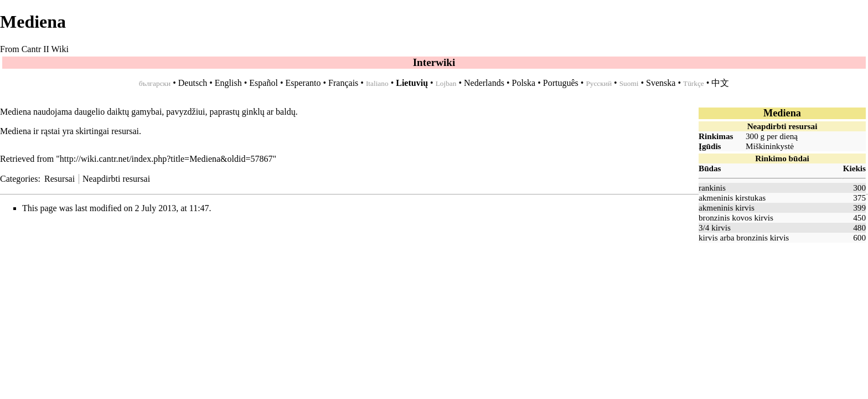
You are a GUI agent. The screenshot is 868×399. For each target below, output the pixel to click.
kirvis (708, 237)
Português (561, 83)
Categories (19, 179)
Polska (523, 83)
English (228, 83)
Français (343, 83)
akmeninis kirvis (727, 208)
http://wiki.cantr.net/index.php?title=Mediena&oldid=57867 (166, 159)
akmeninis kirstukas (732, 198)
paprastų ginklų (237, 112)
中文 (720, 83)
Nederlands (484, 83)
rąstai (51, 131)
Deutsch (193, 83)
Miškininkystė (770, 146)
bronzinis (752, 237)
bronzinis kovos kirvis (736, 218)
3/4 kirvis (715, 227)
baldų (286, 112)
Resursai (60, 179)
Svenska (661, 83)
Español (263, 83)
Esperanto (303, 83)
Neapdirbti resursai (116, 179)
